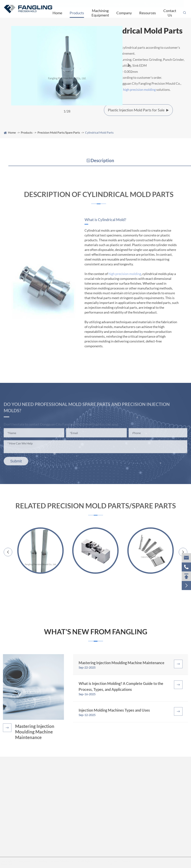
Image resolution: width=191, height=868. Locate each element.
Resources (148, 13)
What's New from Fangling (96, 632)
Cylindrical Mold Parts (99, 132)
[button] (129, 65)
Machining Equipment (100, 13)
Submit (16, 463)
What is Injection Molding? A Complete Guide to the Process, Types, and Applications (123, 686)
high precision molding (139, 90)
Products (77, 13)
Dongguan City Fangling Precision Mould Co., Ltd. (49, 861)
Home (57, 13)
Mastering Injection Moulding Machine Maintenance (33, 732)
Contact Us (170, 13)
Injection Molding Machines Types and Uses (116, 710)
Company (124, 13)
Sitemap (111, 861)
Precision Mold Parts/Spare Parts (59, 132)
